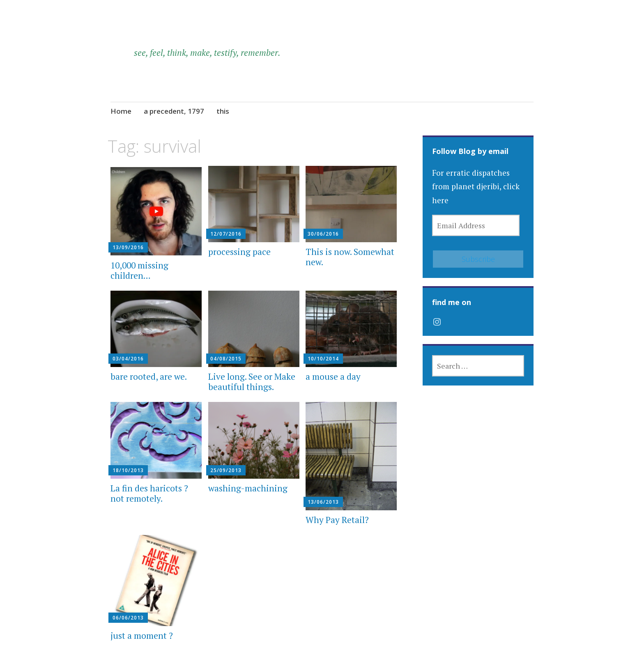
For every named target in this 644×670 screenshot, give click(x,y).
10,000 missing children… (139, 270)
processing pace (239, 252)
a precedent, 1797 (174, 111)
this (223, 111)
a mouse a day (333, 376)
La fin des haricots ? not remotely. (149, 493)
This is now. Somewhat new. (350, 257)
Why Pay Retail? (337, 520)
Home (121, 111)
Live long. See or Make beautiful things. (252, 382)
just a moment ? (142, 636)
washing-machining (248, 488)
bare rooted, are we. (149, 376)
